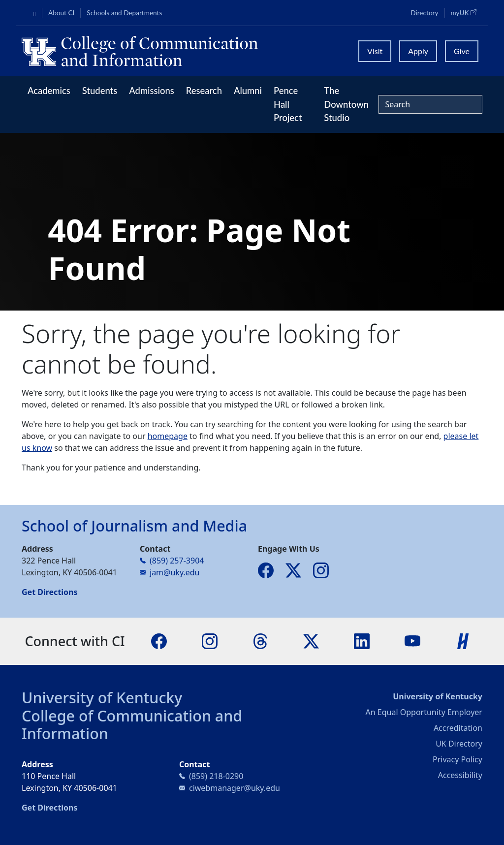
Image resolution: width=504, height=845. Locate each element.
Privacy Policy (457, 759)
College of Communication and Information (132, 725)
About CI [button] (61, 13)
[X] (311, 640)
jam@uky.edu (174, 572)
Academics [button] (49, 91)
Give (462, 51)
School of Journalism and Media (134, 526)
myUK (467, 12)
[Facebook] (159, 640)
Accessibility (460, 775)
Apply (418, 51)
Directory (424, 13)
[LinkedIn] (362, 640)
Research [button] (204, 91)
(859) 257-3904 (177, 561)
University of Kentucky (102, 697)
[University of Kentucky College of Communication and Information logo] (184, 51)
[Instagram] (210, 640)
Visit (375, 51)
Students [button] (100, 91)
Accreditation (458, 728)
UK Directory (459, 744)
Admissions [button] (152, 91)
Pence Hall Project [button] (288, 104)
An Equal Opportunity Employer (424, 712)
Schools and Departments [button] (124, 13)
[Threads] (260, 640)
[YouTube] (412, 640)
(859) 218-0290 (216, 776)
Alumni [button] (248, 91)
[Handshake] (463, 640)
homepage (168, 436)
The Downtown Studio (346, 104)
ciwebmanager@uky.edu (235, 788)
